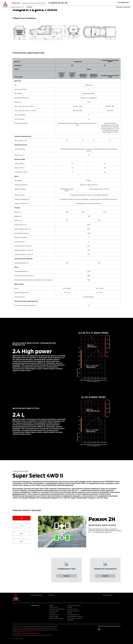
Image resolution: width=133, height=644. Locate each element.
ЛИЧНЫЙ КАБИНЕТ (123, 7)
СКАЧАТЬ (66, 576)
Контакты (51, 595)
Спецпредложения (123, 2)
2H (22, 518)
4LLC (22, 541)
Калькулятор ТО (17, 7)
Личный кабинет (108, 595)
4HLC (22, 533)
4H (22, 526)
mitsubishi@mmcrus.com (30, 632)
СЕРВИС (30, 7)
